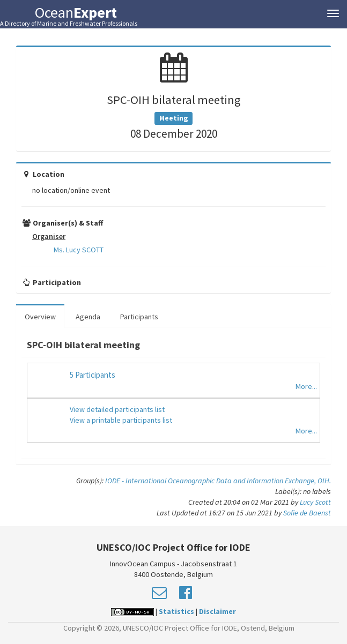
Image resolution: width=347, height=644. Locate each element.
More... (306, 386)
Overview (40, 317)
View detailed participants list (117, 409)
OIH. (324, 481)
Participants (139, 317)
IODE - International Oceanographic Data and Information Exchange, (211, 481)
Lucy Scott (315, 502)
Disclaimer (217, 611)
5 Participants (93, 375)
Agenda (88, 317)
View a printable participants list (121, 420)
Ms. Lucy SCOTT (79, 250)
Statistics (176, 611)
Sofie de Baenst (307, 513)
